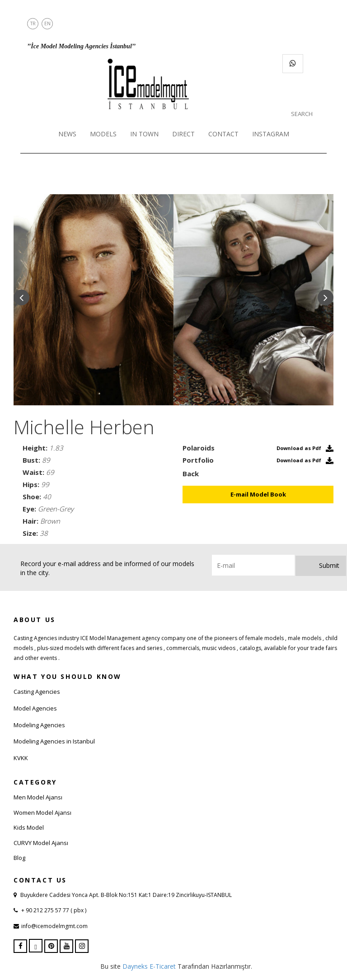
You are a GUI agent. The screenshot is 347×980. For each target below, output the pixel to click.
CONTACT (223, 134)
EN (47, 23)
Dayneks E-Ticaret (149, 966)
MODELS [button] (103, 134)
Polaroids (199, 448)
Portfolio (198, 460)
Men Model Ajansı (38, 797)
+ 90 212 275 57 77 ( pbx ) (53, 910)
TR (33, 23)
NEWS (67, 134)
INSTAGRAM (271, 134)
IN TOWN (144, 134)
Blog (19, 858)
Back (191, 474)
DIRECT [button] (183, 134)
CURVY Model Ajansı (41, 843)
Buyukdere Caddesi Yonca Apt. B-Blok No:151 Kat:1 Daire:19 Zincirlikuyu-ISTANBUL (126, 895)
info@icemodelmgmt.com (54, 926)
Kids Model (29, 827)
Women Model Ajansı (42, 813)
